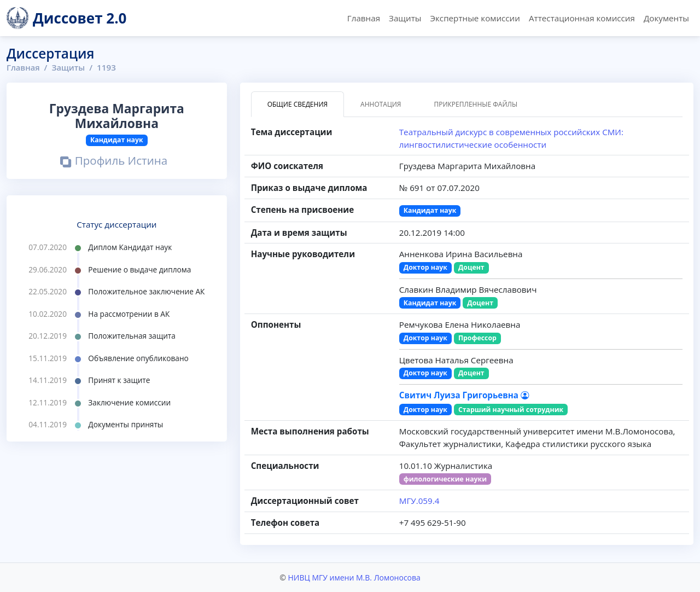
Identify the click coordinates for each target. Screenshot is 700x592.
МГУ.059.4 (419, 501)
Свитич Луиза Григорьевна (464, 395)
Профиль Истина (114, 162)
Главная (364, 18)
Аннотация (381, 104)
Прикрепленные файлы (476, 104)
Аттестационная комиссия (582, 18)
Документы (666, 18)
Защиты (405, 18)
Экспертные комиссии (475, 18)
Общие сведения (297, 104)
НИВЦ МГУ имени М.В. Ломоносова (354, 578)
